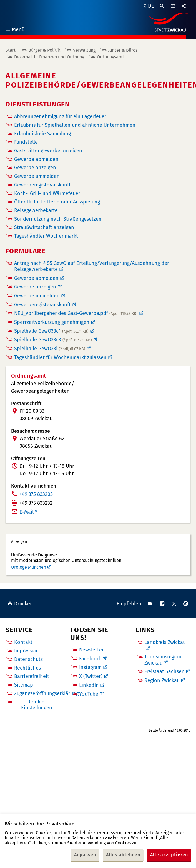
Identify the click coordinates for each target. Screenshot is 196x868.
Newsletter (91, 650)
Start (11, 50)
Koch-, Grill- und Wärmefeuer (47, 194)
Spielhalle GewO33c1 (51, 331)
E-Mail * (28, 512)
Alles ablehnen (123, 855)
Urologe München (29, 567)
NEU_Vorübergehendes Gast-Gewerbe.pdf (76, 313)
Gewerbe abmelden (36, 159)
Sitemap (24, 685)
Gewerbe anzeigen (35, 168)
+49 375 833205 (36, 494)
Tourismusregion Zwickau (163, 660)
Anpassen (85, 855)
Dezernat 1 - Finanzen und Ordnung (49, 57)
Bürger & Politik (44, 50)
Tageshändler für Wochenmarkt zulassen (60, 357)
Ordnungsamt (110, 57)
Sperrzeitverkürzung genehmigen (52, 322)
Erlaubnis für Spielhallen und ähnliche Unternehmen (75, 125)
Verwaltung (84, 50)
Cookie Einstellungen (37, 705)
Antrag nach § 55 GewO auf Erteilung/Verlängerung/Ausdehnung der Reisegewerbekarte (92, 266)
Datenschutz (28, 659)
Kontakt (23, 642)
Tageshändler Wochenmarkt (46, 236)
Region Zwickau (162, 680)
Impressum (26, 651)
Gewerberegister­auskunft (42, 185)
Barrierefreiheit (32, 676)
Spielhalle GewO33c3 (53, 340)
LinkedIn (89, 685)
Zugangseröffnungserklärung (46, 693)
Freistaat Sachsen (164, 671)
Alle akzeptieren (169, 855)
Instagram (90, 667)
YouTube (89, 694)
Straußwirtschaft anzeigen (44, 227)
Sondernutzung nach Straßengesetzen (58, 219)
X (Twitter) (91, 676)
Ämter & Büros (123, 50)
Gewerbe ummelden (37, 176)
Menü (15, 30)
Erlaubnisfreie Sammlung (42, 134)
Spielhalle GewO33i (50, 349)
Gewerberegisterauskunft (42, 305)
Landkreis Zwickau (165, 642)
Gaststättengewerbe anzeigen (48, 151)
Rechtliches (27, 668)
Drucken (20, 604)
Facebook (90, 659)
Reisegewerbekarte (36, 211)
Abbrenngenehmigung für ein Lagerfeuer (60, 117)
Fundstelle (26, 142)
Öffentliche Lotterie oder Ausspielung (57, 202)
